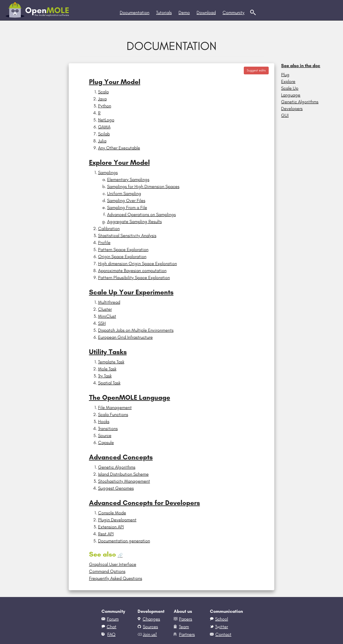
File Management (115, 407)
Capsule (106, 442)
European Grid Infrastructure (125, 337)
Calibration (109, 228)
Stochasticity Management (124, 481)
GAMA (104, 127)
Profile (104, 242)
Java (102, 99)
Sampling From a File (127, 207)
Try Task (105, 376)
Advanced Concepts (121, 457)
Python (105, 106)
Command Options (107, 571)
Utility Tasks (108, 352)
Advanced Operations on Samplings (141, 214)
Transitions (108, 428)
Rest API (106, 534)
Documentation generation (124, 541)
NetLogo (106, 120)
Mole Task (107, 369)
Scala (103, 92)
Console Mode (112, 513)
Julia (102, 141)
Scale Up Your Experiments (131, 292)
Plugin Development (117, 520)
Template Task (111, 362)
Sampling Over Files (126, 200)
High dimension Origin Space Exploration (137, 263)
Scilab (104, 134)
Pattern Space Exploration (123, 249)
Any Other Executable (119, 148)
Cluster (105, 309)
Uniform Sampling (124, 193)
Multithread (109, 302)
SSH (102, 323)
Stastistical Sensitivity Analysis (127, 235)
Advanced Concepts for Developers (144, 503)
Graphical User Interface (113, 564)
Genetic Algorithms (117, 467)
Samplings (108, 172)
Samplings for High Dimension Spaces (143, 186)
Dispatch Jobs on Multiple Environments (136, 330)
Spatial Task (109, 383)
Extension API (111, 527)
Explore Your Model (119, 162)
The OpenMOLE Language (130, 397)
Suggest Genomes (116, 488)
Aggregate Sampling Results (134, 221)
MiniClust (107, 316)
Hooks (104, 421)
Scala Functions (113, 414)
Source (105, 435)
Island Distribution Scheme (123, 474)
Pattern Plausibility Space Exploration (134, 277)
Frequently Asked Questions (116, 578)
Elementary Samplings (128, 179)
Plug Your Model (115, 82)
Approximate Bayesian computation (132, 270)
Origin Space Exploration (122, 256)
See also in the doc (301, 66)
